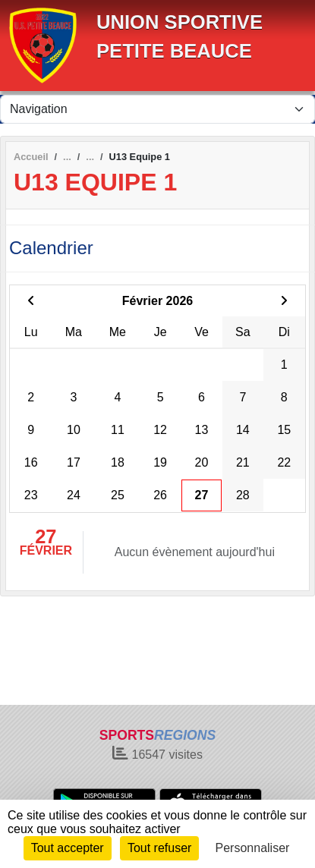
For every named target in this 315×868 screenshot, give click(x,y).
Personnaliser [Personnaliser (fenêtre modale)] (253, 848)
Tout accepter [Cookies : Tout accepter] (68, 848)
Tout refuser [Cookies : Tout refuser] (159, 848)
